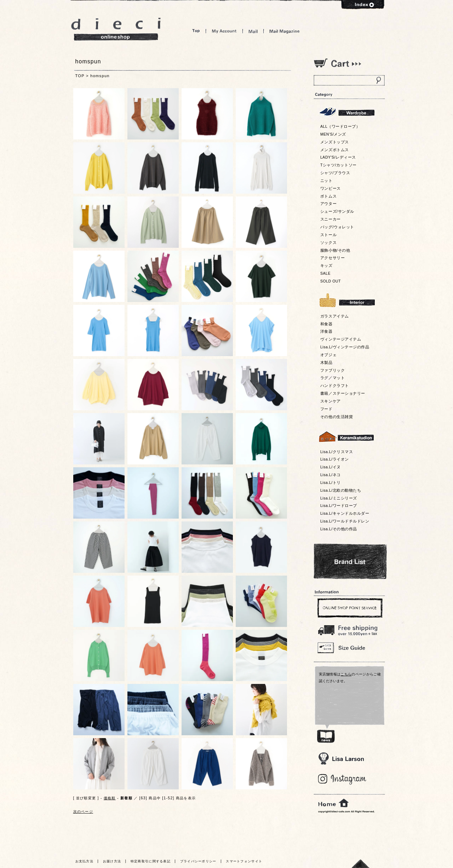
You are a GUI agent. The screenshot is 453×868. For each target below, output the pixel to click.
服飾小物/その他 (335, 250)
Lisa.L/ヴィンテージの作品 (345, 347)
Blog (342, 779)
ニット (326, 181)
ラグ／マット (332, 378)
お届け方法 (112, 861)
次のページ (83, 812)
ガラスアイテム (335, 316)
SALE (325, 273)
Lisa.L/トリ (331, 482)
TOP (80, 76)
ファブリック (332, 370)
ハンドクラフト (335, 386)
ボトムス (328, 196)
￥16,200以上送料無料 (349, 629)
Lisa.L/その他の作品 (339, 529)
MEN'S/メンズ (333, 134)
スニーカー (331, 219)
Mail (253, 31)
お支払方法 (85, 861)
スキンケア (331, 401)
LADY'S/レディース (338, 157)
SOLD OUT (331, 281)
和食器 (326, 324)
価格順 (110, 798)
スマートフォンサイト (244, 861)
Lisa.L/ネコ (331, 475)
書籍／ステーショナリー (343, 393)
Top (196, 31)
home (333, 803)
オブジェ (328, 355)
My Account (224, 31)
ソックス (328, 242)
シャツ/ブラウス (335, 173)
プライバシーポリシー (198, 861)
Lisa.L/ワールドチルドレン (345, 521)
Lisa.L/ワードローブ (339, 506)
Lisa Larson (341, 758)
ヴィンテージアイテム (341, 339)
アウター (328, 204)
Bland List (350, 561)
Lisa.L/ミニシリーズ (339, 498)
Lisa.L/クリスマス (337, 452)
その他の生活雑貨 (337, 417)
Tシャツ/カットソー (339, 165)
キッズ (326, 265)
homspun (100, 76)
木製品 (326, 362)
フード (326, 409)
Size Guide (349, 647)
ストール (328, 235)
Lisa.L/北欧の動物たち (341, 490)
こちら (346, 674)
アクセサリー (332, 258)
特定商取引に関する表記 (151, 861)
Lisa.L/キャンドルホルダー (345, 513)
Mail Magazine (285, 31)
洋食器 (326, 331)
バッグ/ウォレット (337, 227)
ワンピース (331, 188)
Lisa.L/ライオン (335, 459)
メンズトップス (335, 142)
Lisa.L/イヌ (331, 467)
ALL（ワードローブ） (340, 126)
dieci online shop (116, 29)
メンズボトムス (335, 150)
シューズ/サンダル (337, 211)
